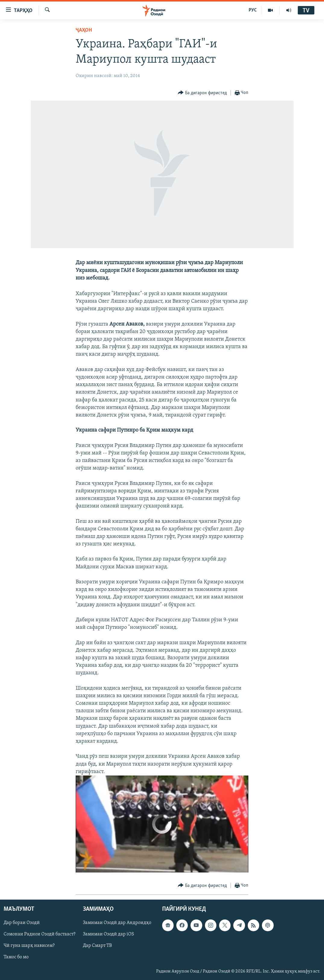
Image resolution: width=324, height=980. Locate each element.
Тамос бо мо (16, 957)
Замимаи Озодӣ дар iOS (109, 935)
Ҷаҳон (84, 30)
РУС (253, 10)
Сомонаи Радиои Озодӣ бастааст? (39, 935)
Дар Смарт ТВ (97, 946)
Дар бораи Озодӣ (22, 923)
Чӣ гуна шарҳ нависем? (29, 946)
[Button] (202, 93)
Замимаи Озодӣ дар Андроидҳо (117, 923)
